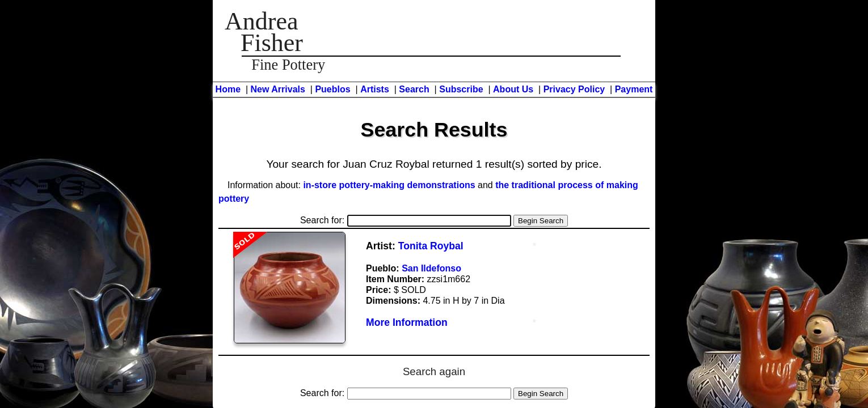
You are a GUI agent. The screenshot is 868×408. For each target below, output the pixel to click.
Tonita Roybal (431, 246)
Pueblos (332, 89)
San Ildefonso (431, 268)
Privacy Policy (574, 89)
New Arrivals (278, 89)
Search (414, 89)
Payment (634, 89)
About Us (513, 89)
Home (228, 89)
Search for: (406, 220)
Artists (375, 89)
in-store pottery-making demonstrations (389, 185)
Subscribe (461, 89)
